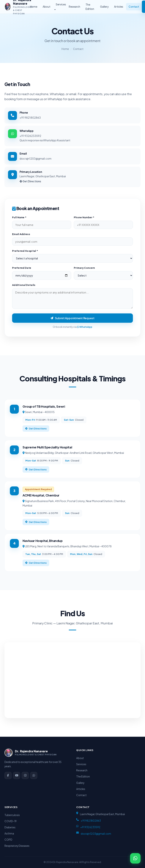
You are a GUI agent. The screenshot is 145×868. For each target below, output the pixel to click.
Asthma (9, 833)
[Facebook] (8, 775)
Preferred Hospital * (25, 253)
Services (61, 4)
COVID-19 (11, 821)
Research (74, 7)
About (47, 7)
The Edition (90, 7)
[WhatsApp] (34, 775)
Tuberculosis (12, 815)
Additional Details (24, 287)
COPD (8, 840)
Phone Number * (84, 220)
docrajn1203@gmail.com (36, 158)
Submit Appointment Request (72, 320)
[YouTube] (17, 775)
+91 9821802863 (30, 118)
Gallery (104, 7)
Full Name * (19, 220)
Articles (119, 7)
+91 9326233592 (30, 136)
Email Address (21, 236)
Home (34, 7)
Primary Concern (84, 270)
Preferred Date (22, 270)
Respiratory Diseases (17, 846)
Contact (134, 7)
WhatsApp (85, 329)
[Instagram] (25, 775)
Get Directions (30, 181)
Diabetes (10, 827)
